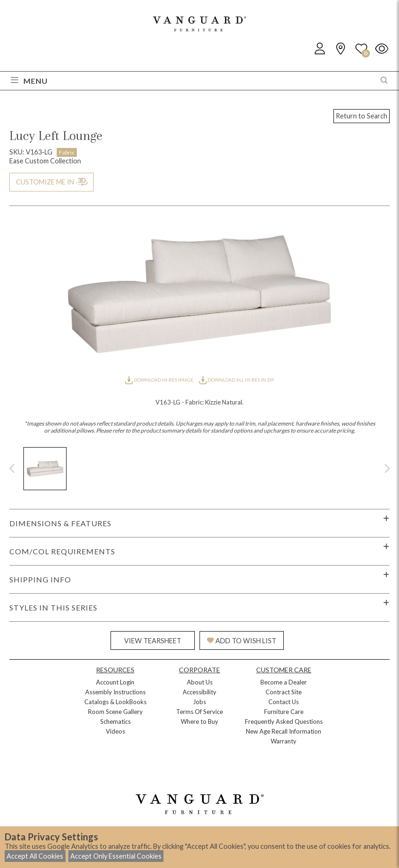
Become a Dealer (284, 682)
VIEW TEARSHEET (153, 641)
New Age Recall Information (284, 731)
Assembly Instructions (115, 692)
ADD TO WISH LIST (242, 641)
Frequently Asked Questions (284, 721)
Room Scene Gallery (115, 712)
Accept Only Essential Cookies (116, 856)
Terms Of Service (199, 712)
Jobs (199, 702)
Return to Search (362, 116)
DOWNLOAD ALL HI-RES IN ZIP (236, 380)
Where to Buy (199, 721)
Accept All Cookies (35, 856)
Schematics (115, 721)
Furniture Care (284, 712)
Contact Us (284, 702)
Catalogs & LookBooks (115, 702)
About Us (200, 682)
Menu (29, 81)
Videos (115, 731)
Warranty (284, 741)
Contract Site (284, 692)
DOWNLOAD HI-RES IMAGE (160, 380)
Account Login (115, 682)
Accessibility (199, 692)
